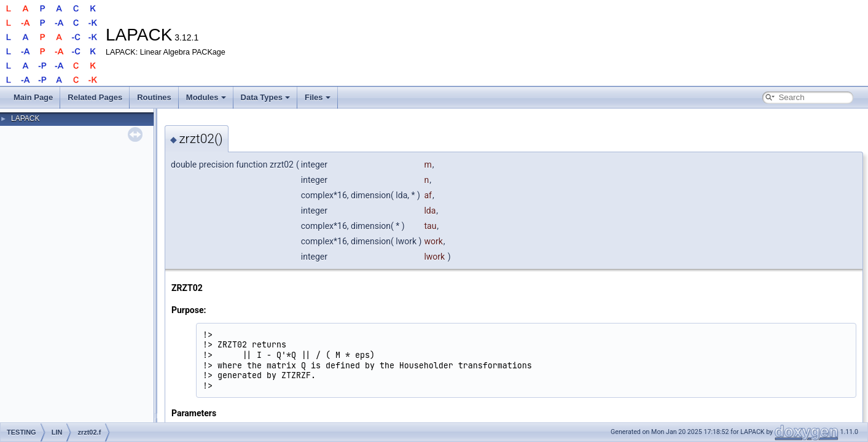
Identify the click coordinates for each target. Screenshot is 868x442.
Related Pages (95, 97)
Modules (206, 97)
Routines (154, 97)
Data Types (265, 97)
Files (318, 97)
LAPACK (25, 118)
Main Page (33, 97)
